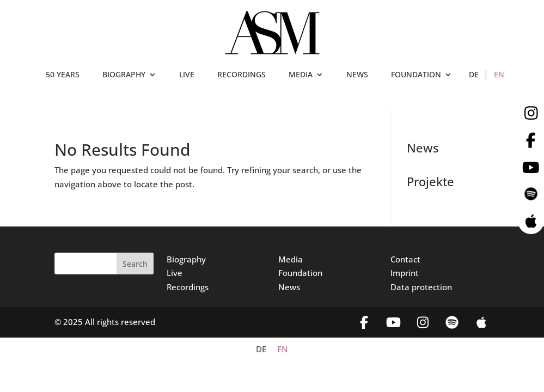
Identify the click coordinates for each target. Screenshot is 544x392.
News (289, 287)
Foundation (300, 273)
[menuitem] (474, 77)
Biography (186, 259)
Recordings (188, 287)
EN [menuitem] (283, 349)
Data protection (421, 287)
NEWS (357, 75)
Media (291, 259)
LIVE (187, 75)
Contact (405, 259)
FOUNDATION (416, 75)
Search (135, 264)
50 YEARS (63, 75)
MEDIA (301, 75)
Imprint (405, 273)
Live (175, 273)
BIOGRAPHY (124, 75)
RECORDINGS (242, 75)
